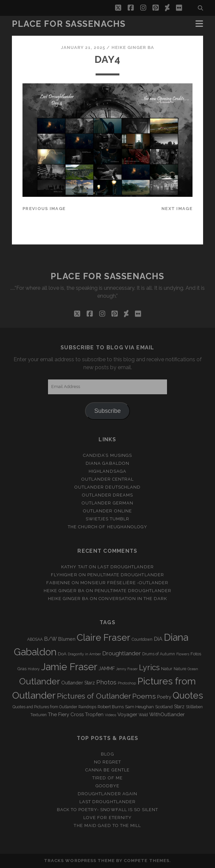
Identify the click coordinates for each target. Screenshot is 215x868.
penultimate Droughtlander (126, 575)
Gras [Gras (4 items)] (22, 669)
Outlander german (107, 503)
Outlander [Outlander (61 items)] (40, 681)
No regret (107, 762)
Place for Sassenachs (69, 24)
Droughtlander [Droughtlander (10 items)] (122, 653)
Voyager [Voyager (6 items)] (127, 715)
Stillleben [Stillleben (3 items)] (194, 707)
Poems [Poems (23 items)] (144, 696)
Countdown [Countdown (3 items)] (142, 639)
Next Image (177, 209)
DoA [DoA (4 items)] (62, 654)
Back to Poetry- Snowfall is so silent (108, 810)
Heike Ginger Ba (133, 47)
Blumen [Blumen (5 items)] (67, 639)
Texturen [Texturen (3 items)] (39, 715)
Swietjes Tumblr (108, 519)
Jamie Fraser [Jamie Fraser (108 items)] (69, 667)
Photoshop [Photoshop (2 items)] (127, 683)
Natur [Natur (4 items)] (167, 669)
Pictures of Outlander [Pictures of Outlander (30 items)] (94, 696)
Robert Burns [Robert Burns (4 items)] (111, 707)
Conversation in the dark (133, 599)
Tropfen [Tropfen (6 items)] (94, 715)
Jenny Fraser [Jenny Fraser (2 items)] (127, 669)
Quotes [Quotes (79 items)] (188, 695)
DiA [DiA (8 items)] (158, 639)
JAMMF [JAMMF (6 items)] (107, 669)
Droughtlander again (107, 794)
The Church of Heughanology (107, 527)
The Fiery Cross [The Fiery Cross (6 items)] (66, 715)
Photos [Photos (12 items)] (106, 682)
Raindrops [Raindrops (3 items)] (87, 707)
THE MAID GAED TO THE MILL (107, 825)
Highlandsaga (107, 471)
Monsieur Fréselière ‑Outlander (125, 583)
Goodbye (107, 786)
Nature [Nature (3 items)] (180, 669)
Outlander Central (108, 479)
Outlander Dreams (108, 495)
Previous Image (44, 209)
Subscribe (107, 411)
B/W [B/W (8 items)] (50, 639)
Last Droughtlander (126, 567)
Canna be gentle (107, 770)
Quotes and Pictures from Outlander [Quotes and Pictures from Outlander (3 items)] (45, 707)
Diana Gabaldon (107, 463)
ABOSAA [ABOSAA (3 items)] (35, 639)
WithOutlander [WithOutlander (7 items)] (167, 714)
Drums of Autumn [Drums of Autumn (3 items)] (159, 654)
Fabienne (58, 583)
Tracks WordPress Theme (79, 861)
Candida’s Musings (107, 455)
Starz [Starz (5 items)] (179, 707)
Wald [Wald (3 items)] (143, 715)
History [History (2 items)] (34, 669)
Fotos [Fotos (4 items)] (196, 654)
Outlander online (107, 511)
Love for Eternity (107, 818)
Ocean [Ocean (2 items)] (193, 669)
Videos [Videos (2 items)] (110, 715)
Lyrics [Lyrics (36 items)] (149, 668)
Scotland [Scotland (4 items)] (164, 707)
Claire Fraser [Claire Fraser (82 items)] (104, 638)
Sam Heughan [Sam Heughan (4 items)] (139, 707)
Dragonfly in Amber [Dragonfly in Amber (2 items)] (84, 654)
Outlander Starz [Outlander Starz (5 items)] (78, 683)
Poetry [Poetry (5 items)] (164, 697)
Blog (107, 754)
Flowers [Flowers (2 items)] (183, 654)
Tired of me (107, 778)
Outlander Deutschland (108, 487)
